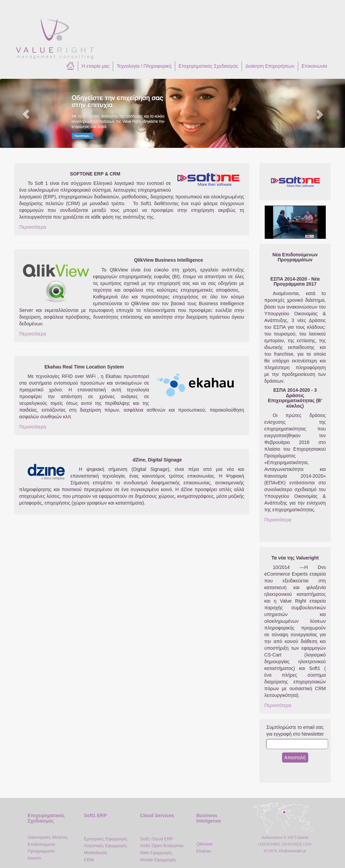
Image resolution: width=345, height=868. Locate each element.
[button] (26, 113)
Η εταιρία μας (96, 66)
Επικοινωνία (314, 66)
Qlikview (205, 844)
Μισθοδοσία (96, 853)
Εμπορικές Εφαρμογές (106, 839)
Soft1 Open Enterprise (162, 846)
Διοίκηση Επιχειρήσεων (270, 66)
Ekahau (204, 851)
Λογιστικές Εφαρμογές (106, 846)
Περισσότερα (33, 227)
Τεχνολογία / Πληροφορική (144, 66)
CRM (89, 860)
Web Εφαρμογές (156, 853)
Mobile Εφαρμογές (158, 860)
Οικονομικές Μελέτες (48, 837)
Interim (34, 858)
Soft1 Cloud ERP (157, 839)
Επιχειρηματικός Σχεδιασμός (208, 66)
